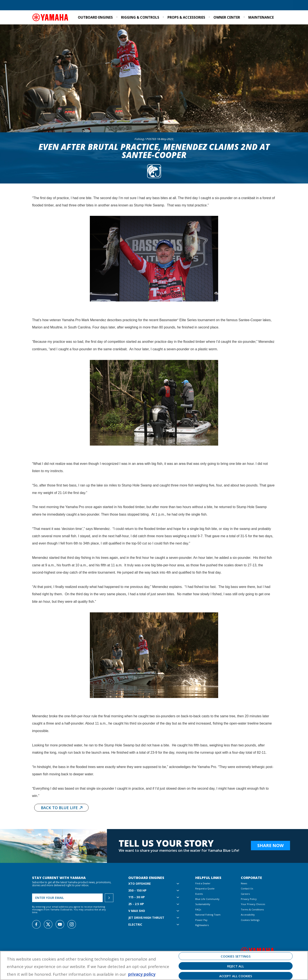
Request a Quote (66, 5)
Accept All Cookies (236, 976)
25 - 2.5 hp (136, 904)
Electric (135, 925)
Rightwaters (202, 925)
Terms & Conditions (252, 909)
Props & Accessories (186, 17)
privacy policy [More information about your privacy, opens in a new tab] (142, 974)
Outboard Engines (95, 17)
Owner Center (227, 17)
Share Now (270, 845)
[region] (154, 965)
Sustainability (230, 5)
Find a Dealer (42, 5)
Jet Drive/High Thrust (146, 918)
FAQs (198, 909)
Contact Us (247, 888)
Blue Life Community (202, 5)
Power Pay (201, 920)
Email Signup (266, 5)
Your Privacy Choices (253, 904)
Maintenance (261, 17)
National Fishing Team (208, 915)
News (244, 883)
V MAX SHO (137, 911)
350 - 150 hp (137, 891)
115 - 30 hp (137, 897)
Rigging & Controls (140, 17)
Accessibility (248, 915)
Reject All (236, 966)
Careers (245, 894)
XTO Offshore (140, 884)
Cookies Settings (250, 920)
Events (248, 5)
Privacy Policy (249, 899)
